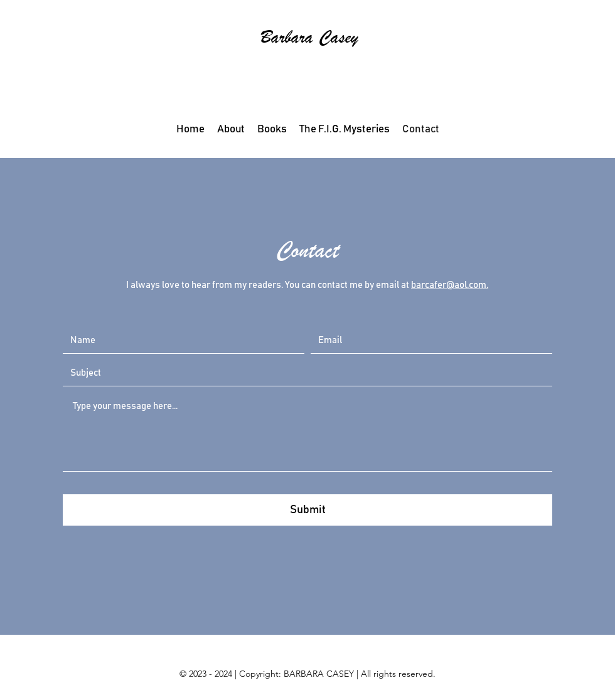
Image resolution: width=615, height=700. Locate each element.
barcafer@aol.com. (450, 285)
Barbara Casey (309, 37)
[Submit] (307, 510)
